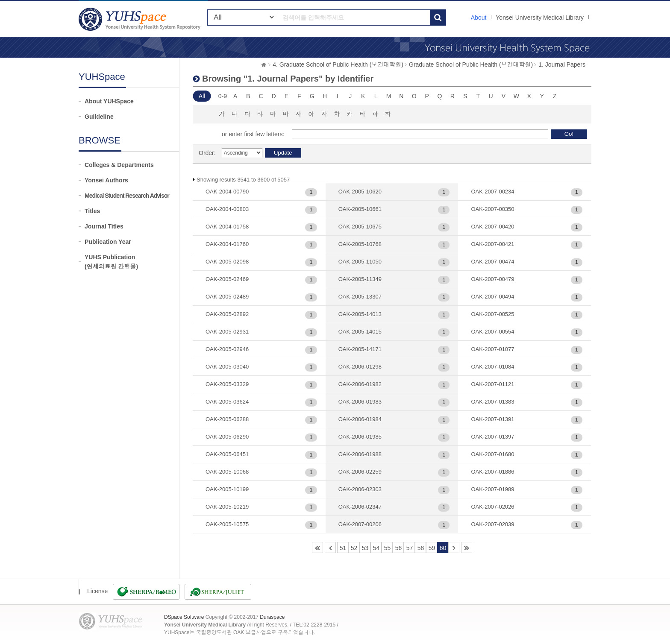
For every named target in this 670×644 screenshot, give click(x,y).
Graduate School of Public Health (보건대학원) (471, 64)
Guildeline (99, 117)
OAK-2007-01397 (492, 437)
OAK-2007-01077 (492, 349)
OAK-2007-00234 (492, 192)
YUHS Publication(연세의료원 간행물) (111, 262)
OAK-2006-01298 (360, 367)
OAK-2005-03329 (227, 384)
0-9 (223, 96)
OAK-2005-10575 (227, 524)
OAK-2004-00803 (227, 209)
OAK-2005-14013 (360, 314)
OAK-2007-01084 (492, 367)
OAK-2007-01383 (492, 402)
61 (454, 547)
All (202, 96)
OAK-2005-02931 (227, 332)
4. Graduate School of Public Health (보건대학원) (338, 64)
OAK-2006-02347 (360, 507)
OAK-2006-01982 (360, 384)
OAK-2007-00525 (492, 314)
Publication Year (108, 242)
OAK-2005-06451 (227, 454)
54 (376, 548)
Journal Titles (104, 226)
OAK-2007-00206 (360, 524)
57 (410, 548)
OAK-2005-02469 (227, 279)
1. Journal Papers (562, 64)
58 (421, 548)
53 (365, 548)
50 (330, 547)
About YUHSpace (109, 101)
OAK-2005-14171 (360, 349)
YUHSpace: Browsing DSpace (141, 19)
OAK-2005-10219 (227, 507)
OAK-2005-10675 (360, 227)
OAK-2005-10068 (227, 472)
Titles (92, 211)
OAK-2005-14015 (360, 332)
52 (354, 548)
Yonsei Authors (106, 180)
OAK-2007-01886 (492, 472)
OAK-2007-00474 (492, 262)
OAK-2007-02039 (492, 524)
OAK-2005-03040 (227, 367)
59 (432, 548)
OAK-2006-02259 (360, 472)
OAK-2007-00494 (492, 297)
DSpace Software (184, 617)
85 (467, 547)
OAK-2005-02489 (227, 297)
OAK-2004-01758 (227, 227)
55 (388, 548)
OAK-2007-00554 (492, 332)
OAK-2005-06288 (227, 419)
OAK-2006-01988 (360, 454)
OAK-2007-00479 (492, 279)
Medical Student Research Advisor (127, 196)
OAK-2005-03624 (227, 402)
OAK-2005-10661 (360, 209)
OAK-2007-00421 (492, 244)
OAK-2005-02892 (227, 314)
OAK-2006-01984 (360, 419)
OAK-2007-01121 (492, 384)
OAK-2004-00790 (227, 192)
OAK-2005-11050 (360, 262)
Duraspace (272, 617)
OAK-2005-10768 (360, 244)
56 (399, 548)
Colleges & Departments (119, 165)
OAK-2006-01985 (360, 437)
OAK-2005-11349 (360, 279)
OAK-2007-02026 (492, 507)
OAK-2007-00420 (492, 227)
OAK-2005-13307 (360, 297)
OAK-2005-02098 (227, 262)
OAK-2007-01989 (492, 489)
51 (343, 548)
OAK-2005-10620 (360, 192)
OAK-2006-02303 (360, 489)
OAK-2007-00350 (492, 209)
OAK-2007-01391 (492, 419)
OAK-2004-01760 (227, 244)
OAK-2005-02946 (227, 349)
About (479, 18)
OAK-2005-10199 (227, 489)
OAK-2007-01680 (492, 454)
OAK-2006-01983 (360, 402)
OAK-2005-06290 (227, 437)
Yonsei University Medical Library (540, 18)
